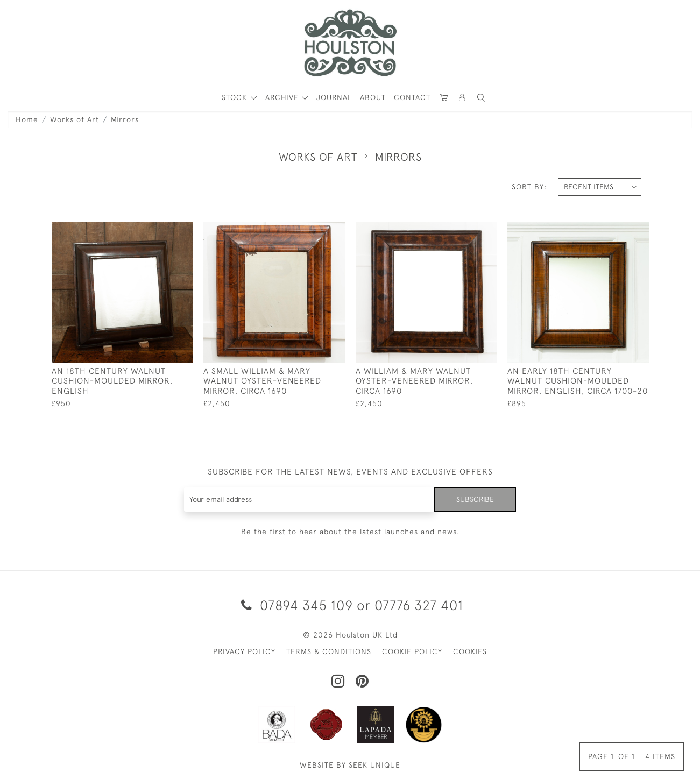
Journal (334, 97)
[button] (481, 98)
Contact (412, 97)
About (373, 97)
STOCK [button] (236, 97)
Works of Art (75, 119)
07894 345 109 (297, 605)
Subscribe (475, 499)
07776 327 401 (419, 605)
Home (27, 119)
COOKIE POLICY (412, 651)
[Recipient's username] (310, 500)
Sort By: (529, 187)
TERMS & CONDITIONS (329, 651)
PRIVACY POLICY (244, 651)
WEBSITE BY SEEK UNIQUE (350, 765)
